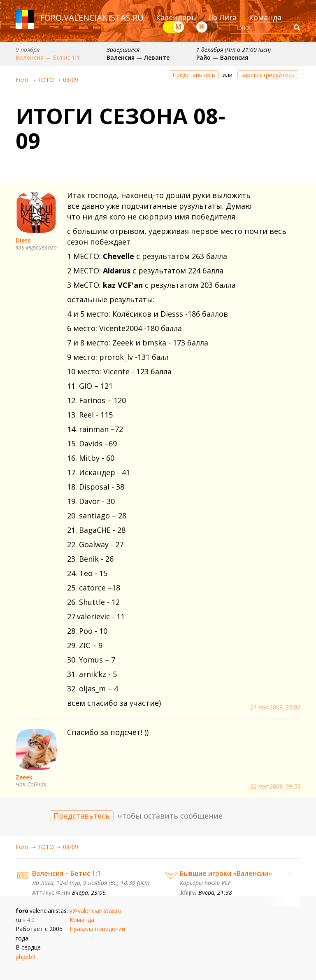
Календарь (176, 17)
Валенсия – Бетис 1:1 (66, 873)
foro (51, 17)
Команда (265, 17)
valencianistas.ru (104, 17)
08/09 (71, 80)
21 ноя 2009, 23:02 (275, 707)
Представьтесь (194, 75)
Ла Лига (222, 17)
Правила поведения (97, 929)
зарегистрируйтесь (268, 75)
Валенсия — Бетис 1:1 (48, 57)
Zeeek (24, 777)
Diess (23, 240)
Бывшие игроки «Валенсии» (226, 873)
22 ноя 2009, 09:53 (275, 786)
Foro (22, 80)
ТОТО (46, 80)
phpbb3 (26, 957)
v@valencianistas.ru (95, 911)
